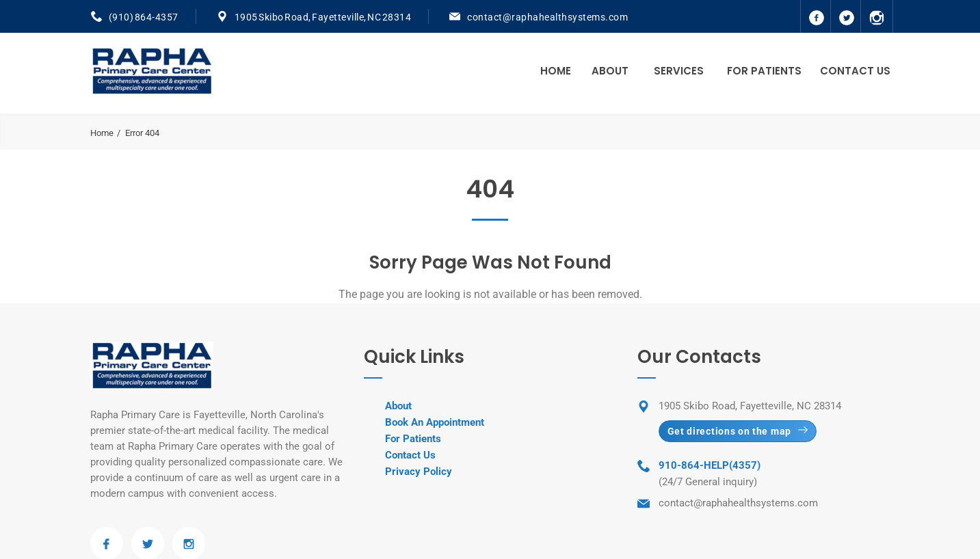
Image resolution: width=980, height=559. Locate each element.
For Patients (764, 71)
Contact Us (855, 71)
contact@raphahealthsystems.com (547, 17)
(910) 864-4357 (144, 17)
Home (556, 71)
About (610, 71)
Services (679, 71)
